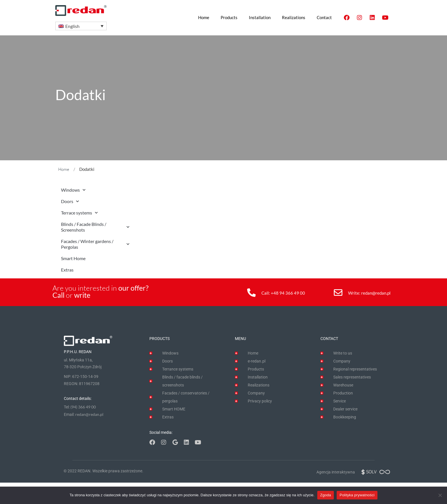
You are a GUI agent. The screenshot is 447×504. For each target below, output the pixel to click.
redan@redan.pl (376, 293)
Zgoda (326, 495)
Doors (70, 201)
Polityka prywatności (357, 495)
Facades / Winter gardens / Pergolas (95, 244)
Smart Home (73, 258)
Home (64, 169)
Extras (67, 270)
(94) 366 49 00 (83, 407)
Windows (73, 190)
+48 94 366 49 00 (288, 293)
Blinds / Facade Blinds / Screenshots (95, 227)
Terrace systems (79, 213)
